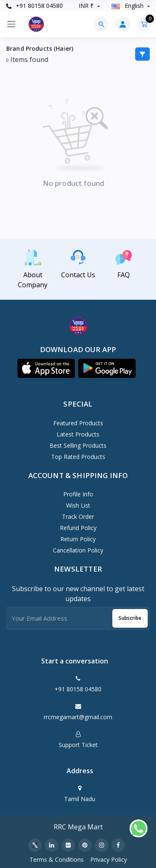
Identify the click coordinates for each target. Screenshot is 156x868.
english (128, 6)
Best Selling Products (78, 445)
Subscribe (130, 618)
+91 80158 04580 (35, 6)
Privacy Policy (109, 859)
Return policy (78, 539)
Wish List (78, 505)
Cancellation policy (78, 550)
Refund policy (78, 528)
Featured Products (78, 423)
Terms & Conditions (57, 859)
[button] (46, 368)
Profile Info (78, 494)
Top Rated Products (78, 457)
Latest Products (78, 434)
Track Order (78, 517)
